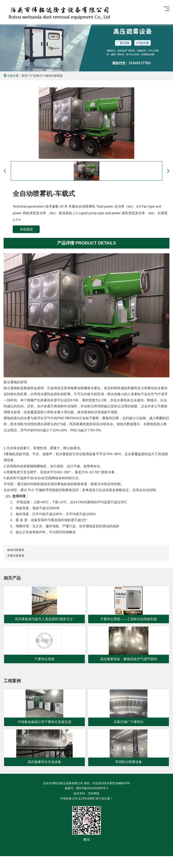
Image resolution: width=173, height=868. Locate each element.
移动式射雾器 (54, 76)
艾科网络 (94, 793)
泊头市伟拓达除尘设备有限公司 (32, 12)
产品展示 (36, 76)
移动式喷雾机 (16, 550)
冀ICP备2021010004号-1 (92, 788)
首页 (24, 76)
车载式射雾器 (16, 556)
